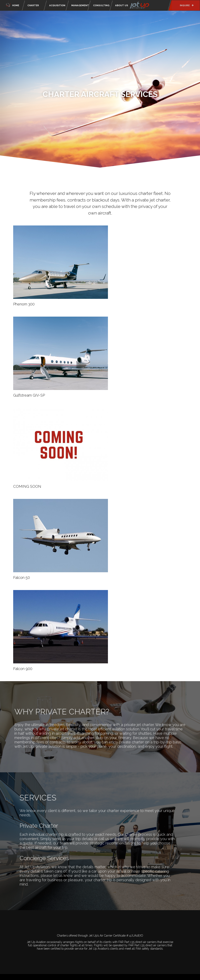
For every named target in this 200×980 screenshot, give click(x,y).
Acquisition (57, 5)
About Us (133, 5)
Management (80, 5)
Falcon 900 (23, 669)
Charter (33, 5)
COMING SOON (27, 486)
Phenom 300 (24, 304)
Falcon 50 (22, 578)
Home (12, 5)
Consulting (101, 5)
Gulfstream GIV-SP (29, 395)
